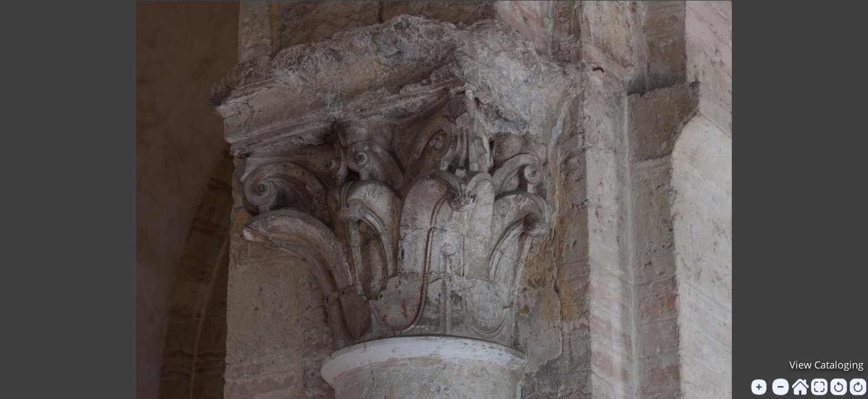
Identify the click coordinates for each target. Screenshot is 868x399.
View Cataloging (826, 365)
